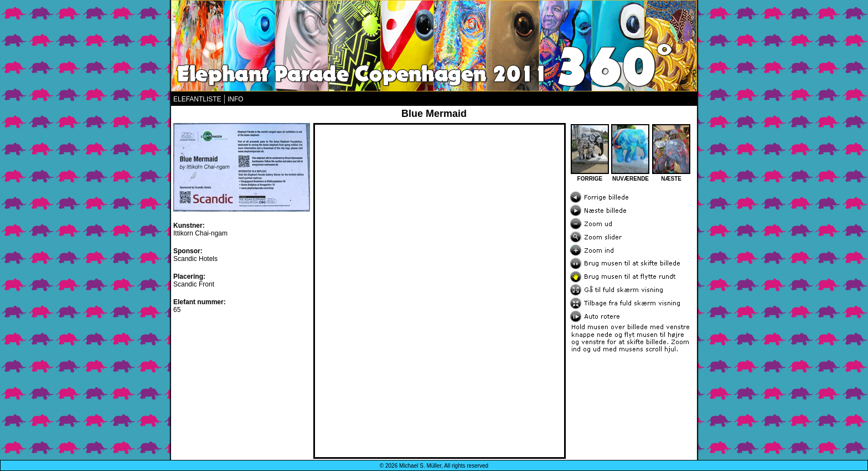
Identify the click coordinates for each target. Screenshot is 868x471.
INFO (236, 99)
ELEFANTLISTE (197, 99)
